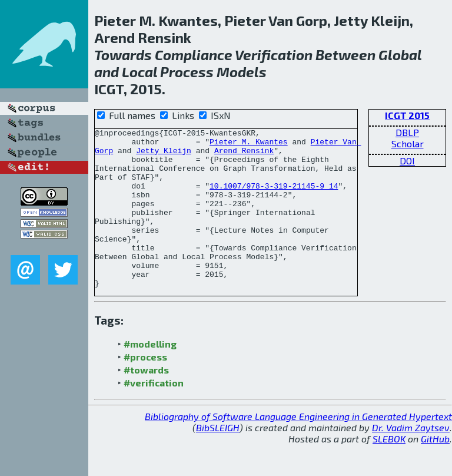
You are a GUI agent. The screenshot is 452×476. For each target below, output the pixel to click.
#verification (154, 414)
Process (187, 72)
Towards (123, 54)
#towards (146, 401)
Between (345, 54)
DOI (407, 161)
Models (242, 72)
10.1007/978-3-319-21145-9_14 (274, 198)
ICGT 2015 (407, 115)
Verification (274, 54)
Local (139, 72)
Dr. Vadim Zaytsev (411, 459)
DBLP (407, 132)
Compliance (194, 54)
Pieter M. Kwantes (249, 145)
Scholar (408, 143)
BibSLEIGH (218, 459)
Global (400, 54)
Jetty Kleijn (164, 156)
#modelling (150, 376)
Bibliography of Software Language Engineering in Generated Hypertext (298, 448)
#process (145, 389)
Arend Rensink (244, 156)
